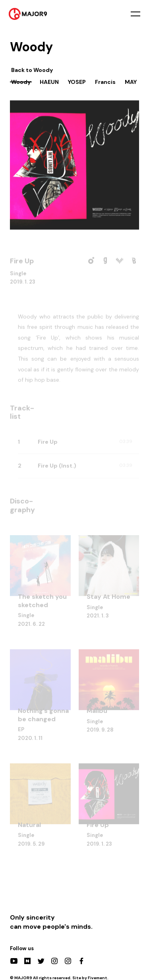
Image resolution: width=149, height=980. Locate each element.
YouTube (14, 961)
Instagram (54, 961)
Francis (105, 82)
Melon (91, 262)
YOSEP (77, 82)
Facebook (81, 961)
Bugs (134, 262)
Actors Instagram (68, 961)
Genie (105, 262)
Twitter (41, 961)
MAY (131, 82)
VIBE (120, 262)
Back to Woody (32, 70)
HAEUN (49, 82)
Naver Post (27, 961)
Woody (21, 82)
